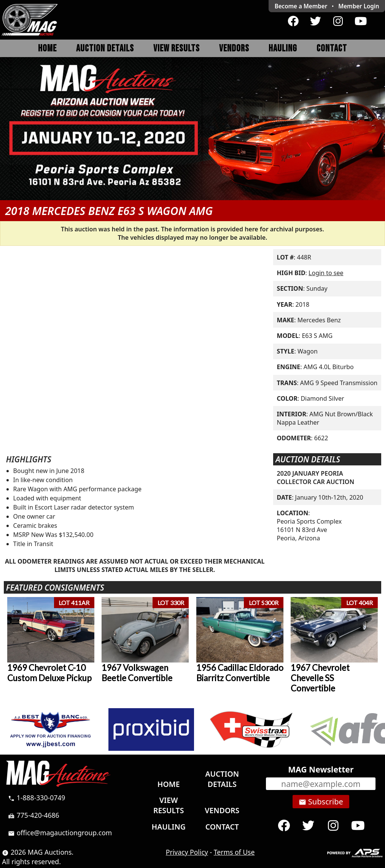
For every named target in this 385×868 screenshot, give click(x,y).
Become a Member (301, 6)
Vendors (234, 49)
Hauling (283, 49)
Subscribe (321, 802)
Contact (332, 49)
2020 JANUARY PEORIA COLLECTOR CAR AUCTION (316, 478)
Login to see (326, 273)
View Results (177, 49)
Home (47, 49)
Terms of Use (234, 852)
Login (359, 6)
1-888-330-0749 (37, 798)
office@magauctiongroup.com (60, 833)
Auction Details (105, 49)
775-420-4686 (34, 815)
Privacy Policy (187, 852)
